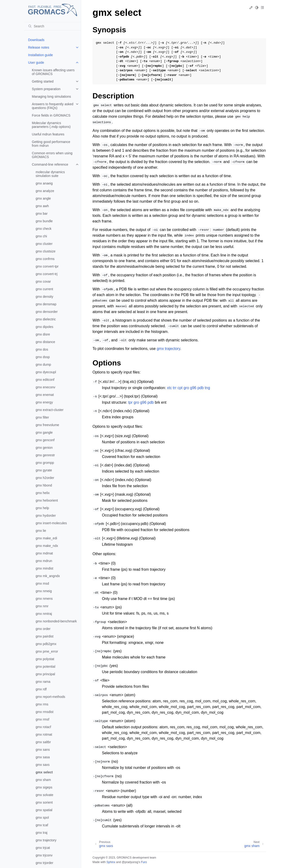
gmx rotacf (43, 727)
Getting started (43, 81)
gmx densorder (47, 312)
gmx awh (42, 206)
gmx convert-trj (47, 274)
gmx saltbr (43, 742)
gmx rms (42, 704)
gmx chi (41, 236)
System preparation (46, 89)
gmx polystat (45, 659)
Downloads (36, 40)
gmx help (42, 508)
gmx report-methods (50, 697)
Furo (144, 862)
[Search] (53, 26)
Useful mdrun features (48, 134)
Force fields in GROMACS (51, 115)
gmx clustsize (46, 251)
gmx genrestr (45, 455)
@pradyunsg (130, 862)
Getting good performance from (51, 144)
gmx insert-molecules (51, 523)
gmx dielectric (46, 319)
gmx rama (43, 682)
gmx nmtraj (44, 614)
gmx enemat (45, 395)
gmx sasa (43, 757)
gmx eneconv (45, 387)
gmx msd (42, 583)
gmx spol (42, 818)
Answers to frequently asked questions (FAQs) (53, 106)
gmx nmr (42, 606)
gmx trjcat (43, 848)
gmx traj (42, 833)
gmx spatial (44, 810)
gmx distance (45, 342)
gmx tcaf (42, 825)
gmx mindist (44, 568)
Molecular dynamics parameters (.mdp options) (51, 125)
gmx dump (43, 365)
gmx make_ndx (47, 546)
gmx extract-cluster (50, 410)
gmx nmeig (44, 591)
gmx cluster (44, 244)
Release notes (39, 47)
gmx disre (43, 334)
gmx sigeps (44, 787)
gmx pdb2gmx (46, 644)
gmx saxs (43, 765)
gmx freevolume (47, 425)
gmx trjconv (44, 855)
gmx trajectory (46, 840)
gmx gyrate (44, 470)
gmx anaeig (44, 183)
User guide (36, 63)
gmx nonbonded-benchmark (56, 621)
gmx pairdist (44, 636)
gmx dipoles (44, 327)
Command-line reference (50, 164)
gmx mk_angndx (48, 576)
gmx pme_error (47, 651)
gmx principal (45, 674)
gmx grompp (45, 463)
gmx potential (45, 667)
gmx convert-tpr (47, 266)
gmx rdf (41, 689)
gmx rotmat (44, 734)
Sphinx (111, 862)
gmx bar (42, 214)
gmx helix (43, 493)
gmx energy (44, 402)
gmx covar (43, 281)
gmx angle (43, 198)
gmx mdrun (44, 561)
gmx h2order (45, 478)
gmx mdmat (44, 553)
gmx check (44, 229)
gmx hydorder (46, 516)
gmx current (44, 289)
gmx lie (41, 531)
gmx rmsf (42, 719)
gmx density (44, 297)
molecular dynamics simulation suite (50, 174)
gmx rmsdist (44, 712)
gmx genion (44, 448)
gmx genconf (45, 440)
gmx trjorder (44, 863)
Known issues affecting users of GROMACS (53, 72)
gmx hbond (44, 485)
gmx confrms (45, 259)
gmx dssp (43, 357)
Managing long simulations (51, 96)
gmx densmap (46, 304)
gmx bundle (44, 221)
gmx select (44, 772)
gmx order (43, 629)
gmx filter (42, 417)
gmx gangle (44, 432)
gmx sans (43, 750)
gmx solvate (44, 795)
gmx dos (42, 349)
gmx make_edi (46, 538)
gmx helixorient (47, 500)
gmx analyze (45, 191)
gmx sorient (44, 802)
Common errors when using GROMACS (52, 155)
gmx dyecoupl (46, 372)
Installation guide (40, 55)
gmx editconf (45, 380)
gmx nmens (44, 599)
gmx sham (43, 780)
